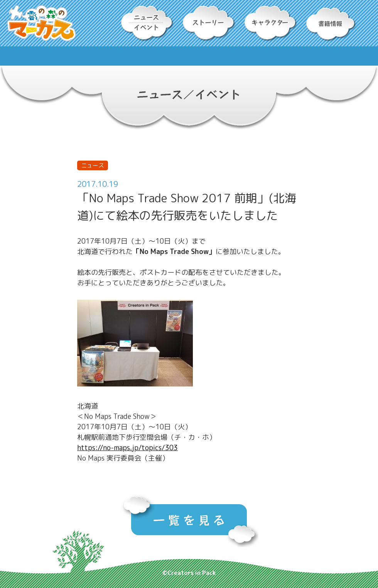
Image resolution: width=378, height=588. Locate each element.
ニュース (93, 165)
